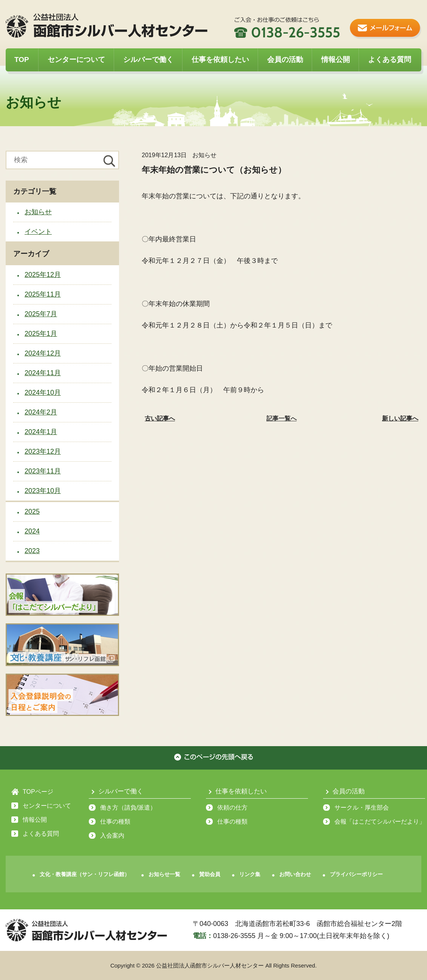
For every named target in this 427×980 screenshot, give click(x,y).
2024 (32, 531)
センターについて (76, 60)
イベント (38, 232)
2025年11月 (43, 294)
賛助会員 (210, 874)
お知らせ (38, 212)
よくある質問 (390, 60)
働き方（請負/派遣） (128, 808)
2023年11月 (43, 471)
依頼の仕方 (232, 808)
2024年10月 (43, 393)
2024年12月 (43, 353)
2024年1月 (41, 432)
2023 (32, 551)
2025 (32, 512)
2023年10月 (43, 491)
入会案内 (112, 835)
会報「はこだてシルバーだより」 (380, 822)
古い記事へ (160, 418)
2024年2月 (41, 412)
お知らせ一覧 (164, 874)
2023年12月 (43, 451)
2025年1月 (41, 334)
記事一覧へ (282, 418)
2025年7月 (41, 314)
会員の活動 (285, 60)
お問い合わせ (295, 874)
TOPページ (38, 792)
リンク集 (250, 874)
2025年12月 (43, 275)
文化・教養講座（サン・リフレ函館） (85, 874)
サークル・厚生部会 (362, 808)
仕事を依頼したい (220, 60)
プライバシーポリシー (356, 874)
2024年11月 (43, 373)
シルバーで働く (148, 60)
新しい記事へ (400, 418)
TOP (22, 60)
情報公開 (336, 60)
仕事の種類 (115, 822)
